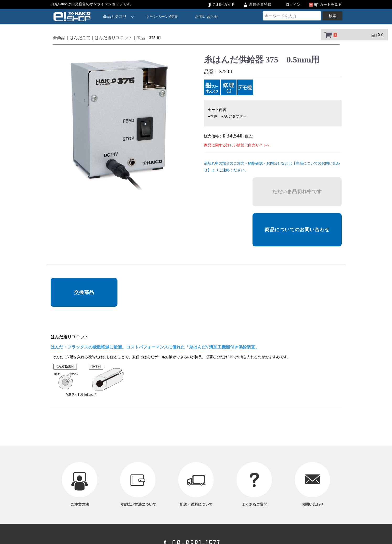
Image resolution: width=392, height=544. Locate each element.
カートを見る (331, 5)
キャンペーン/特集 (162, 17)
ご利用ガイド (224, 5)
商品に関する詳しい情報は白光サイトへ (237, 145)
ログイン (293, 5)
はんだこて (80, 38)
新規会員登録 (260, 5)
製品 (141, 38)
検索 (332, 16)
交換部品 (84, 292)
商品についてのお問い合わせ (297, 230)
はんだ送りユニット (114, 38)
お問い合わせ (206, 17)
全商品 (59, 38)
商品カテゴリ (119, 16)
